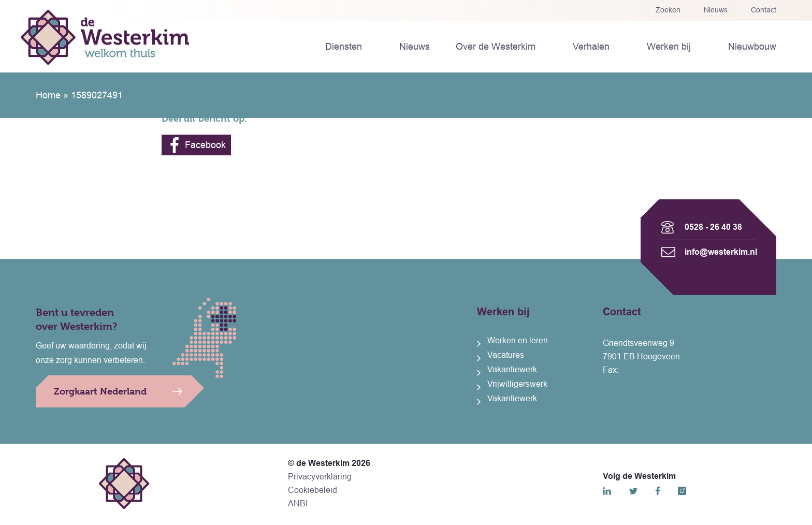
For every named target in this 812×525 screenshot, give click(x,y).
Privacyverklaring (320, 477)
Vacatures (506, 355)
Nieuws (716, 10)
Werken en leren (518, 340)
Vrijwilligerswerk (517, 384)
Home (48, 95)
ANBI (298, 504)
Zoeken (668, 10)
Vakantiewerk (512, 369)
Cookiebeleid (313, 490)
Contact (764, 10)
